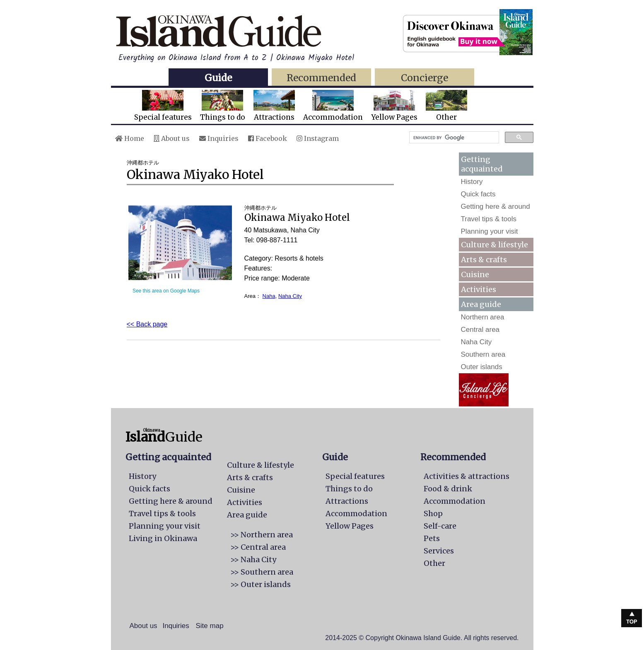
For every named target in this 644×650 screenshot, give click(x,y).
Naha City (290, 296)
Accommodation (333, 106)
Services (439, 551)
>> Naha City (253, 559)
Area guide (247, 515)
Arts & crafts (484, 260)
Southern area (483, 354)
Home (130, 138)
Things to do (223, 106)
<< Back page (147, 324)
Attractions (274, 106)
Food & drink (448, 489)
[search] (453, 138)
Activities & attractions (467, 476)
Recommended (321, 78)
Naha (269, 296)
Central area (480, 330)
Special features (163, 106)
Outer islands (482, 367)
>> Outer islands (260, 584)
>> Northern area (262, 535)
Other (446, 106)
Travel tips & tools (489, 219)
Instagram (318, 138)
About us (172, 138)
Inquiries (219, 138)
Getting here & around (496, 207)
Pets (432, 538)
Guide (218, 78)
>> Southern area (262, 572)
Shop (433, 513)
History (472, 182)
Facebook (268, 138)
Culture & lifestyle (494, 245)
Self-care (440, 526)
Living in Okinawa (163, 538)
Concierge (425, 78)
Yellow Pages (394, 106)
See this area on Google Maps (166, 291)
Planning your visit (490, 231)
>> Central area (258, 547)
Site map (210, 626)
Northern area (483, 317)
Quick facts (478, 194)
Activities (479, 289)
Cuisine (475, 274)
